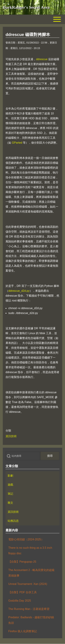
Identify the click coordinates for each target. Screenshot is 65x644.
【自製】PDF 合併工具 (23, 592)
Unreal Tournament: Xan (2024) (28, 584)
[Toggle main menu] (32, 19)
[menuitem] (32, 476)
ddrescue (42, 59)
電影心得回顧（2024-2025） (26, 539)
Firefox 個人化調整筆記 (23, 631)
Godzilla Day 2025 (20, 601)
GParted (17, 143)
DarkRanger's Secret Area (26, 7)
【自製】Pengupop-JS (22, 562)
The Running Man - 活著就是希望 (29, 609)
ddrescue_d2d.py (19, 291)
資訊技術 (11, 436)
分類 (8, 431)
